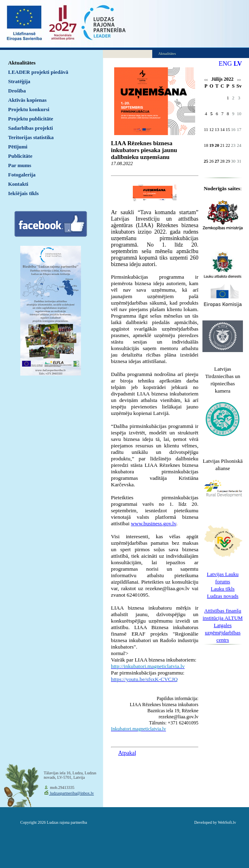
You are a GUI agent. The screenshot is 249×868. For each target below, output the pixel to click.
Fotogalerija (22, 175)
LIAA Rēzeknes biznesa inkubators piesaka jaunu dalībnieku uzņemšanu (144, 150)
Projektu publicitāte (31, 119)
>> (239, 80)
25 (206, 161)
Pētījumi (18, 147)
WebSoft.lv (227, 822)
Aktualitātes (22, 63)
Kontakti (18, 184)
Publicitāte (20, 156)
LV (238, 63)
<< (206, 80)
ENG (225, 63)
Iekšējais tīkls (23, 193)
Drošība (17, 91)
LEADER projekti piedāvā (38, 72)
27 (217, 161)
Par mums (20, 165)
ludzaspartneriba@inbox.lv (71, 793)
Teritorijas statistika (31, 137)
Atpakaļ (127, 753)
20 (217, 145)
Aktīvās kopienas (27, 100)
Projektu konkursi (29, 109)
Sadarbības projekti (31, 128)
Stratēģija (19, 81)
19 (212, 145)
